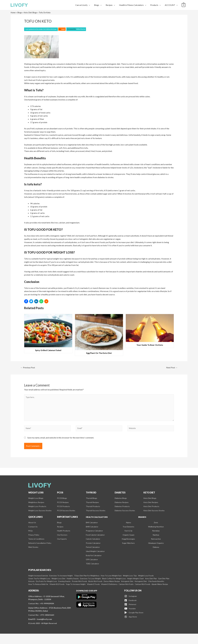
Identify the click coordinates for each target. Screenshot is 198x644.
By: (62, 29)
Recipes (109, 5)
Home (13, 12)
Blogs (97, 5)
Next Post (171, 368)
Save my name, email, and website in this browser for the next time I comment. (61, 441)
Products (154, 5)
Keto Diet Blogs (32, 12)
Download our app (88, 600)
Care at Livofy (81, 5)
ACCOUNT (170, 5)
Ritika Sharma (76, 29)
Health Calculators (99, 521)
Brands (142, 521)
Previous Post (29, 368)
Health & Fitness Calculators (131, 5)
